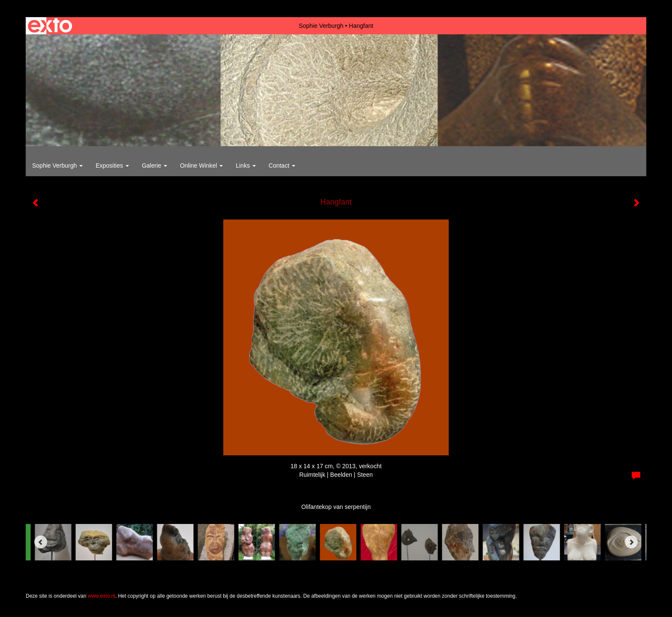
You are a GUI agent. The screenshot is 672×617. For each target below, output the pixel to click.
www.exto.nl (102, 596)
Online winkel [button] (201, 166)
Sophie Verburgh (321, 26)
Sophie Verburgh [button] (57, 166)
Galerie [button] (154, 166)
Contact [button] (282, 166)
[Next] (631, 542)
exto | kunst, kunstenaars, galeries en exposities (50, 26)
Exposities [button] (112, 166)
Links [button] (246, 166)
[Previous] (41, 542)
